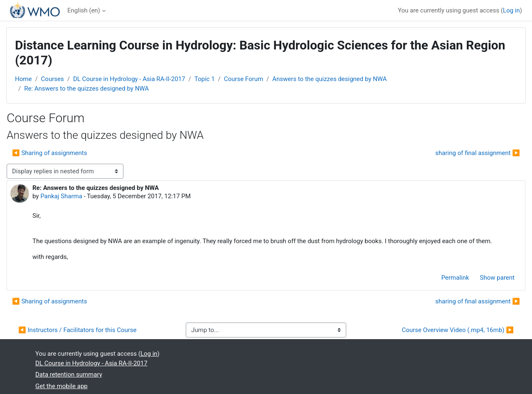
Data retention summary (69, 374)
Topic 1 (205, 79)
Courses (53, 79)
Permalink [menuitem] (455, 278)
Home (23, 79)
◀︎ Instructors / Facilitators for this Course (78, 330)
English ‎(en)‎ (84, 10)
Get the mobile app (62, 386)
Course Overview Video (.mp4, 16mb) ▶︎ (458, 330)
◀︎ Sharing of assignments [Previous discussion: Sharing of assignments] (49, 153)
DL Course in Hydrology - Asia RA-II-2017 (129, 79)
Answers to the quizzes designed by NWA (329, 79)
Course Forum (244, 79)
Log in (511, 10)
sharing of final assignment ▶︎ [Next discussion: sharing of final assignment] (478, 153)
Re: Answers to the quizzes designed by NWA (86, 89)
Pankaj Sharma (61, 196)
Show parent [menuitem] (497, 278)
